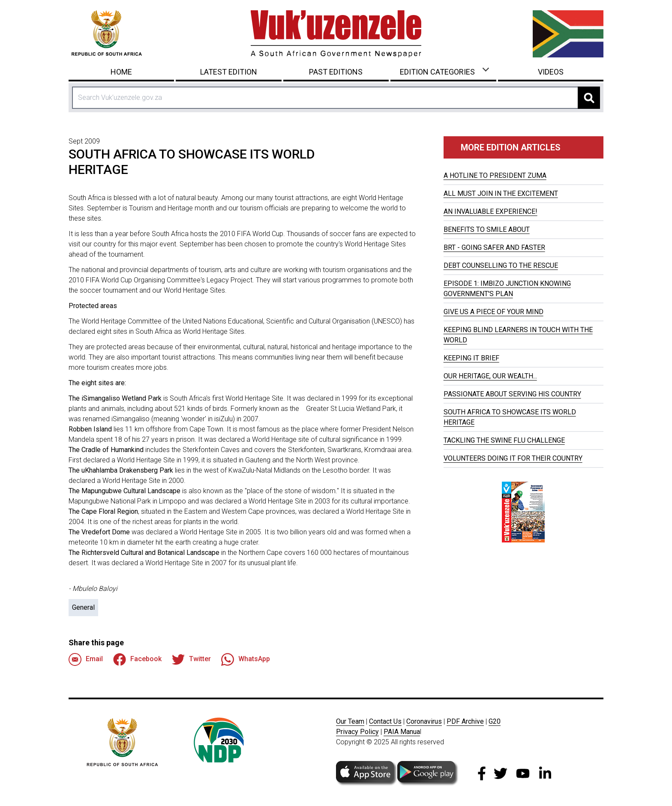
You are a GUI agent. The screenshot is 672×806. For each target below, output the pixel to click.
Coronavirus (424, 721)
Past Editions (336, 72)
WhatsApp (246, 659)
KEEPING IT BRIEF (471, 358)
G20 (495, 721)
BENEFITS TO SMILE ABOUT (487, 229)
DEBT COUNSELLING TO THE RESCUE (501, 265)
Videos (551, 72)
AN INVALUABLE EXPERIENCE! (490, 211)
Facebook (137, 659)
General (83, 607)
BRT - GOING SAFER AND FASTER (494, 247)
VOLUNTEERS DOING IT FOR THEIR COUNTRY (513, 458)
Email (86, 659)
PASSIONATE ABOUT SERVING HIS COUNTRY (512, 394)
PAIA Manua (402, 732)
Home (121, 72)
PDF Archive (465, 721)
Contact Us (385, 721)
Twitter (191, 659)
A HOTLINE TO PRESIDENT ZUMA (495, 175)
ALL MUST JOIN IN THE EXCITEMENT (501, 193)
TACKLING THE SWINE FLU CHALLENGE (504, 440)
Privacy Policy (357, 732)
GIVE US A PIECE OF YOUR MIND (493, 312)
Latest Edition (229, 72)
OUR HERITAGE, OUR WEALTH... (490, 376)
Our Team (350, 721)
